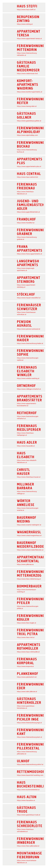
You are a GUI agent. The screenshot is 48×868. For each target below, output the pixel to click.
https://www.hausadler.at (26, 446)
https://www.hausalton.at (26, 800)
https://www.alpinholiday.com (27, 135)
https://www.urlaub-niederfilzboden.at (30, 550)
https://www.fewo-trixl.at (26, 637)
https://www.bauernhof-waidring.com (30, 775)
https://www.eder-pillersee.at (27, 692)
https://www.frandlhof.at (26, 223)
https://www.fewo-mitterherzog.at (29, 579)
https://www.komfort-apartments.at (30, 92)
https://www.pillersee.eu (25, 564)
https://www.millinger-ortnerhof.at (29, 389)
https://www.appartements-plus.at (29, 166)
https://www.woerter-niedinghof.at (29, 525)
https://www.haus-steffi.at (26, 10)
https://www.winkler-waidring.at (28, 378)
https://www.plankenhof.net (27, 677)
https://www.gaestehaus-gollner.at (29, 121)
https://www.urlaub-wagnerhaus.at (29, 535)
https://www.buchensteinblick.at (28, 790)
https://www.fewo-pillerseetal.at (28, 846)
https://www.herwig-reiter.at (27, 106)
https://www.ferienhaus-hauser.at (29, 477)
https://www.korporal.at (25, 666)
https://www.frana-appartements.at (29, 254)
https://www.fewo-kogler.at (27, 623)
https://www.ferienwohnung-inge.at (29, 723)
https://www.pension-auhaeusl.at (29, 329)
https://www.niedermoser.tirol (27, 74)
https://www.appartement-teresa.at (29, 39)
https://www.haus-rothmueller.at (28, 652)
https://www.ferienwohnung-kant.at (29, 737)
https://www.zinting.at (25, 24)
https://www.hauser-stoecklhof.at (29, 298)
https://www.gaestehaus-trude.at (29, 815)
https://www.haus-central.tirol (27, 177)
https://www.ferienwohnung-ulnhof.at (30, 764)
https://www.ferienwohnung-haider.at (30, 343)
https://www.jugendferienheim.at (28, 212)
